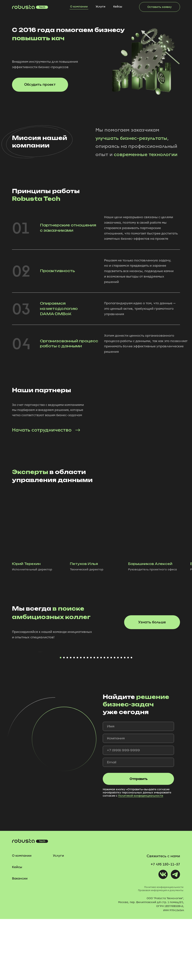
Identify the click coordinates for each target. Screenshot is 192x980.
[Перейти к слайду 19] (121, 719)
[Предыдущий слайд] (38, 682)
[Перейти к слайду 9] (88, 719)
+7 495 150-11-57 (165, 925)
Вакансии (20, 939)
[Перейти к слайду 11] (94, 719)
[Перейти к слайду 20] (125, 719)
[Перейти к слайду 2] (64, 719)
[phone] (138, 811)
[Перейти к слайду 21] (128, 719)
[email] (138, 823)
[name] (138, 788)
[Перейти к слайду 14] (104, 719)
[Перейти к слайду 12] (98, 719)
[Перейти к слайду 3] (67, 719)
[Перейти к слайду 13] (101, 719)
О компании (79, 7)
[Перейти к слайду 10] (91, 719)
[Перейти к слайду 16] (111, 719)
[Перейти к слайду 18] (118, 719)
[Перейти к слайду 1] (61, 719)
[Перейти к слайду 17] (115, 719)
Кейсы (118, 7)
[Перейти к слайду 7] (81, 719)
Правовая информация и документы (161, 951)
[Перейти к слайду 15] (108, 719)
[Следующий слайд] (154, 682)
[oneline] (138, 800)
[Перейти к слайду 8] (84, 719)
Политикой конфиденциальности (141, 857)
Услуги (100, 7)
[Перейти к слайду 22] (131, 719)
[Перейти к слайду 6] (77, 719)
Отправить (138, 840)
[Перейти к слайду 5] (74, 719)
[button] (160, 7)
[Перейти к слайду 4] (71, 719)
